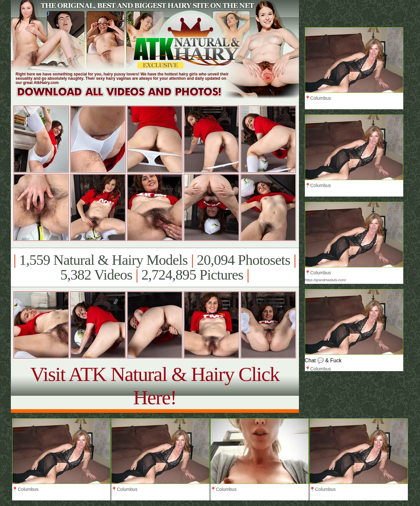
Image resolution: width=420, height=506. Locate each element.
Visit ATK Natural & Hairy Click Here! (155, 386)
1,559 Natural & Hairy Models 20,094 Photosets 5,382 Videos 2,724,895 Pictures (155, 267)
